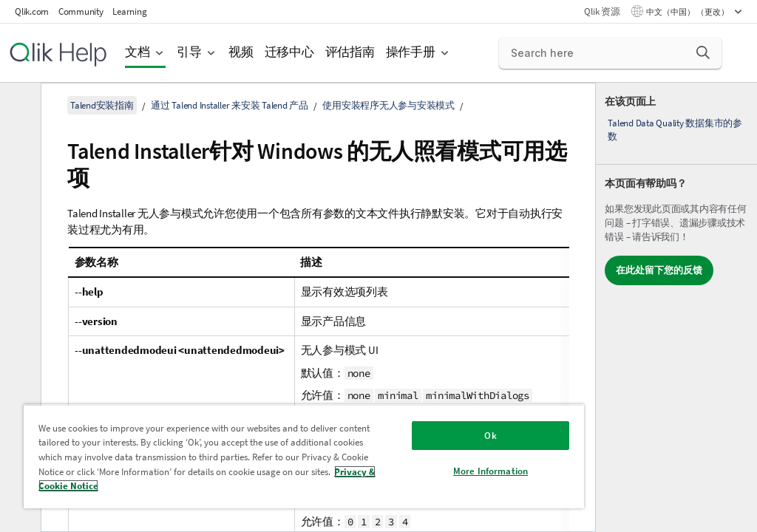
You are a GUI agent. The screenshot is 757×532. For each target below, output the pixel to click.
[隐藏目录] (18, 106)
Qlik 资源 (602, 11)
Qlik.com (32, 11)
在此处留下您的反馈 (659, 270)
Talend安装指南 (102, 105)
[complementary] (676, 307)
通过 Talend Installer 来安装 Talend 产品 (230, 105)
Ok (490, 436)
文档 (138, 52)
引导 (189, 52)
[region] (304, 456)
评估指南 (350, 52)
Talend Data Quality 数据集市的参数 (675, 130)
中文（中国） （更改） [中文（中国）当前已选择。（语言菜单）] (688, 12)
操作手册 (411, 52)
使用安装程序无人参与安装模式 (388, 105)
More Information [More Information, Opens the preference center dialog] (490, 471)
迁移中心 (289, 52)
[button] (703, 52)
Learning (129, 11)
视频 (241, 52)
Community (81, 11)
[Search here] (611, 53)
